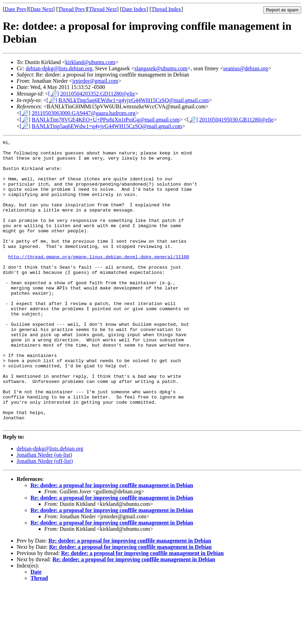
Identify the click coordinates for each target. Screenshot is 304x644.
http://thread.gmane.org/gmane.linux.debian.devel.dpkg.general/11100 (99, 280)
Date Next (42, 9)
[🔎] (53, 94)
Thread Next (103, 9)
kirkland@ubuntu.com (90, 62)
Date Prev (16, 9)
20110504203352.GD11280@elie (98, 94)
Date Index (134, 9)
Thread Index (166, 9)
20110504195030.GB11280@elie (236, 120)
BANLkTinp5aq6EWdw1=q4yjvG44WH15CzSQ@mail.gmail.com (134, 100)
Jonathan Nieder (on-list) (44, 512)
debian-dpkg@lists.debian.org (59, 68)
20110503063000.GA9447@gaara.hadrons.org (84, 113)
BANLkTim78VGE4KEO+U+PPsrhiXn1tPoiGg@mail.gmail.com (106, 120)
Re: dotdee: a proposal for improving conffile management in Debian (112, 542)
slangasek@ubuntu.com (161, 68)
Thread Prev (71, 9)
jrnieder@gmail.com (95, 81)
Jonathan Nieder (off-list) (45, 518)
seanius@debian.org (246, 68)
